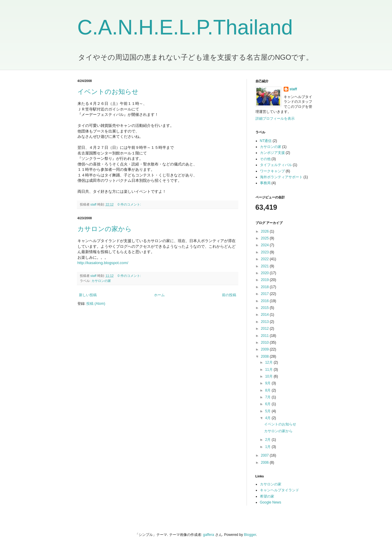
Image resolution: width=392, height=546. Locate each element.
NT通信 (266, 141)
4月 (268, 418)
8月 (268, 390)
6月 (268, 404)
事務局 (265, 183)
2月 (268, 440)
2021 (265, 266)
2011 (265, 336)
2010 (265, 343)
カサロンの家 (101, 281)
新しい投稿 (88, 295)
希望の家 (267, 496)
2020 (265, 273)
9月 (268, 383)
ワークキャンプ (272, 171)
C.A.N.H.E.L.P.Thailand (185, 27)
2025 (265, 238)
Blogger (250, 535)
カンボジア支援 (272, 153)
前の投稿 (229, 295)
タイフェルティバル (276, 165)
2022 (265, 259)
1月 (268, 447)
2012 (265, 329)
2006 (265, 463)
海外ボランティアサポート (281, 177)
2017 (265, 294)
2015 (265, 308)
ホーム (159, 295)
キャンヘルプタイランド (280, 490)
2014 (265, 315)
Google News (271, 502)
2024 (265, 245)
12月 (269, 362)
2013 (265, 322)
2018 (265, 287)
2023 (265, 252)
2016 (265, 301)
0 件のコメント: (130, 204)
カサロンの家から (105, 229)
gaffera (208, 535)
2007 (265, 455)
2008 (265, 356)
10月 (269, 376)
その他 (265, 159)
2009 (265, 349)
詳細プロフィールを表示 (275, 119)
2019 (265, 280)
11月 (269, 370)
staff (293, 89)
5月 (268, 411)
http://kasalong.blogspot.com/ (103, 263)
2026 (265, 231)
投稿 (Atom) (96, 304)
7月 (268, 397)
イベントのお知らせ (108, 92)
